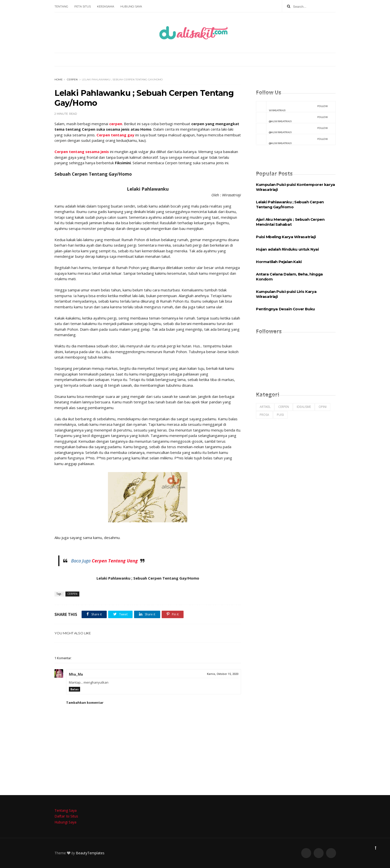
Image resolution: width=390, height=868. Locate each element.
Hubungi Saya (131, 6)
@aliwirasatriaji (292, 117)
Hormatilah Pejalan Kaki (279, 262)
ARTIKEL (265, 407)
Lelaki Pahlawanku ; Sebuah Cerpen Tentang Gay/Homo (290, 204)
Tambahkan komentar (85, 703)
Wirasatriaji (292, 107)
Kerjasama (106, 6)
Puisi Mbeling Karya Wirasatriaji (286, 237)
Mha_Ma (76, 674)
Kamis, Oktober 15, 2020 (223, 674)
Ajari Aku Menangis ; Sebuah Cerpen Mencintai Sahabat (290, 222)
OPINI (323, 407)
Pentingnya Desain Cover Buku (285, 309)
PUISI (280, 415)
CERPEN (72, 80)
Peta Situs (83, 6)
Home (59, 80)
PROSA (264, 415)
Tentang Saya (66, 810)
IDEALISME (304, 407)
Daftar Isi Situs (66, 816)
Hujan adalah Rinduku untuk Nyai (287, 249)
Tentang (61, 6)
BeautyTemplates (90, 853)
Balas (74, 689)
